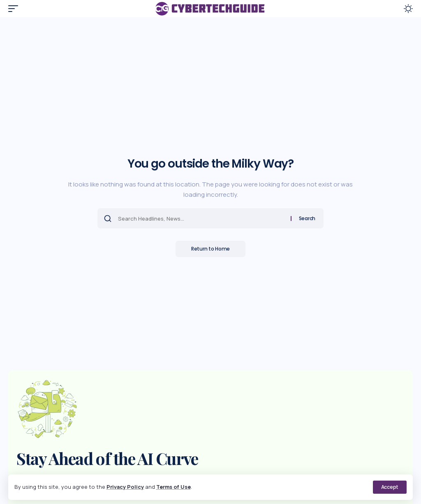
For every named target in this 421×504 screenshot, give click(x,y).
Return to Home (210, 249)
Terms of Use (174, 487)
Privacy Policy (125, 487)
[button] (390, 487)
